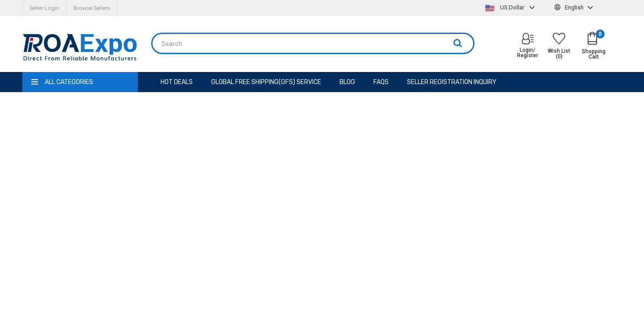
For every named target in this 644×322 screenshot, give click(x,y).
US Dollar (511, 7)
